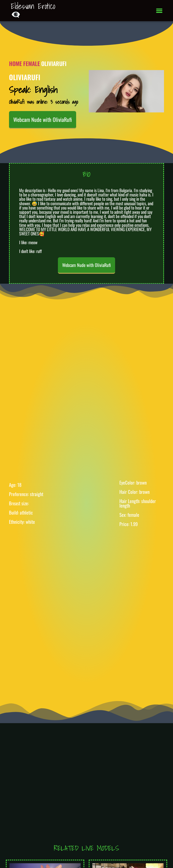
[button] (159, 11)
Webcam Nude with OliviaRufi (43, 119)
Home (15, 63)
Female (32, 63)
